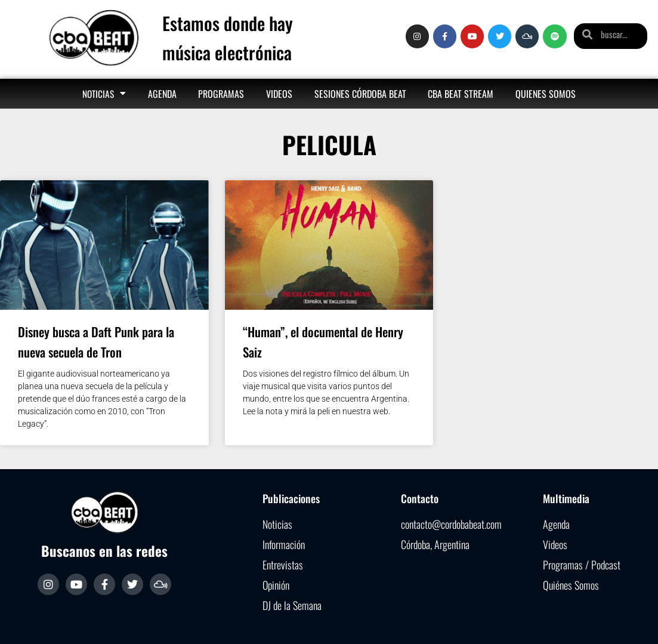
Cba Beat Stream (461, 94)
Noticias (104, 93)
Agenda (162, 94)
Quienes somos (546, 94)
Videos (279, 94)
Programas (221, 94)
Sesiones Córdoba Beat (360, 94)
